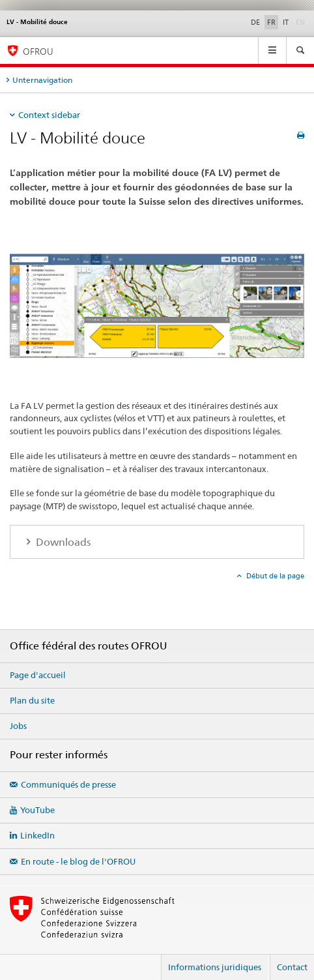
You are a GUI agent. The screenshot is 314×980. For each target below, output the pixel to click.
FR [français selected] (271, 22)
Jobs (18, 726)
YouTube (37, 810)
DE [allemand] (255, 22)
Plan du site (32, 700)
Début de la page (274, 576)
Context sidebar (49, 115)
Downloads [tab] (62, 542)
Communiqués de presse (68, 784)
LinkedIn (37, 835)
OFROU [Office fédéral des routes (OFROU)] (38, 51)
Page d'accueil (38, 675)
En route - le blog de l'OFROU (78, 861)
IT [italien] (286, 22)
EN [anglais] (302, 22)
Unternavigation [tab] (42, 80)
